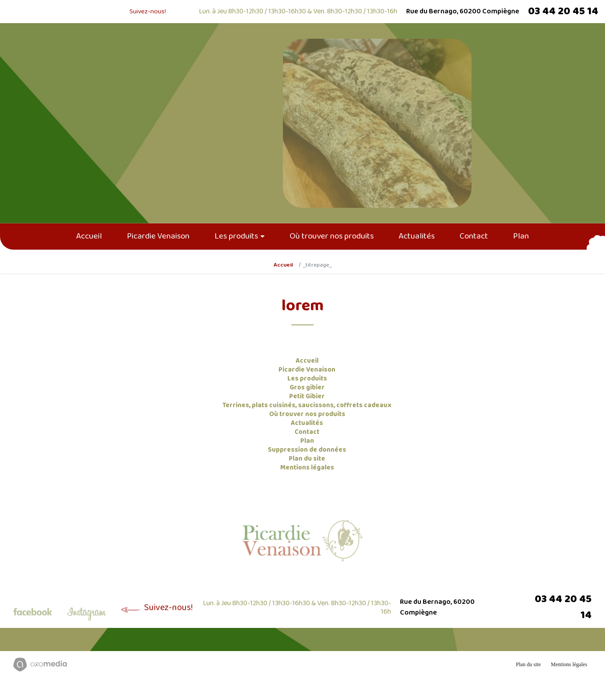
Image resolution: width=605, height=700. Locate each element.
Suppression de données (307, 450)
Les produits (307, 379)
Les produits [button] (236, 236)
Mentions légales (307, 468)
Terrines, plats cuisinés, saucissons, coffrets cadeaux (307, 405)
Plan (521, 236)
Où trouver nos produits (332, 236)
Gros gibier (307, 388)
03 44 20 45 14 (563, 12)
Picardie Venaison (158, 236)
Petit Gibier (307, 397)
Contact (474, 236)
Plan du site (307, 459)
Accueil (89, 236)
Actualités (417, 236)
